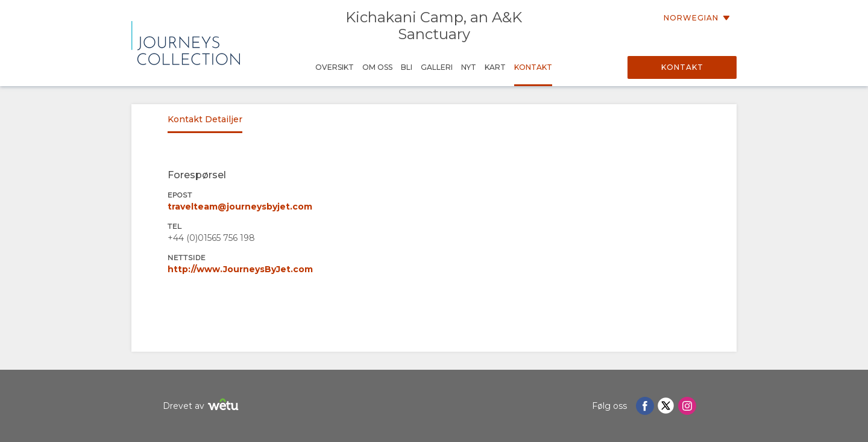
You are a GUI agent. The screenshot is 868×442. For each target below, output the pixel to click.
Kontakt (682, 67)
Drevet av (202, 406)
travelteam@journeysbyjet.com (240, 207)
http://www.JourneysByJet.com (240, 269)
